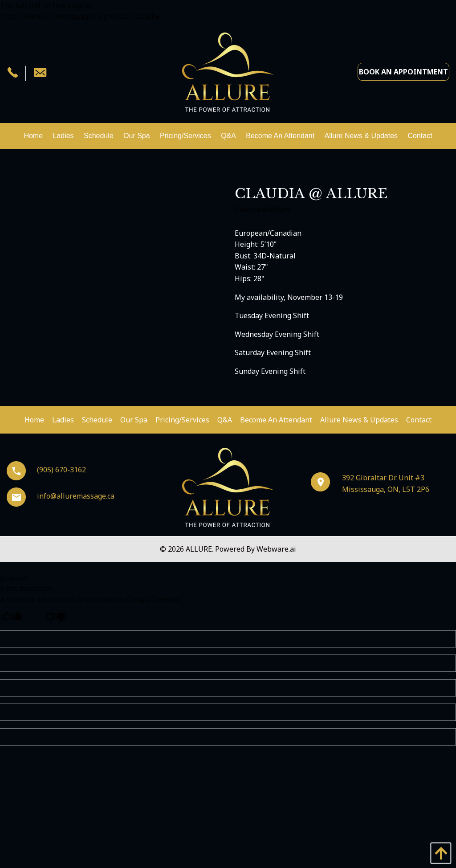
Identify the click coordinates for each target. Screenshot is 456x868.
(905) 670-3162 (46, 470)
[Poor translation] (56, 618)
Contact (419, 420)
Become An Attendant (276, 420)
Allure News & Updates (359, 420)
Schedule (97, 420)
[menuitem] (33, 136)
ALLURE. (200, 549)
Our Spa (134, 420)
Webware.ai (276, 549)
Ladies (63, 420)
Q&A (225, 420)
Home (34, 420)
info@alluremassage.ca (61, 496)
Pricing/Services (182, 420)
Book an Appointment (403, 72)
